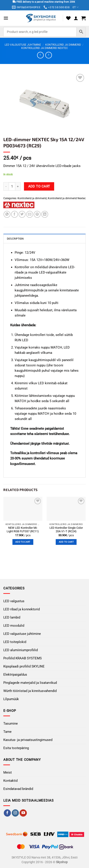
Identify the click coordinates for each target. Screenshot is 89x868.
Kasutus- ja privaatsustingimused (28, 740)
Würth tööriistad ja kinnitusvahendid (30, 691)
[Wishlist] (68, 18)
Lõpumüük (11, 699)
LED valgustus (14, 601)
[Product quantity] (12, 186)
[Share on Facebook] (15, 214)
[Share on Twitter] (22, 214)
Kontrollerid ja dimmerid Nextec (45, 48)
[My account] (76, 18)
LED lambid (12, 617)
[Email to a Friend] (30, 214)
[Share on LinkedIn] (45, 214)
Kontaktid (10, 781)
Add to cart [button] (23, 542)
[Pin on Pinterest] (37, 214)
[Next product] (40, 55)
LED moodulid (14, 626)
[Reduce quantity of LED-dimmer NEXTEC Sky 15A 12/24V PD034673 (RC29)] (6, 186)
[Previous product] (48, 55)
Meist (8, 772)
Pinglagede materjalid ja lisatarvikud (30, 683)
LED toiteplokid (15, 642)
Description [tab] (15, 238)
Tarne (7, 732)
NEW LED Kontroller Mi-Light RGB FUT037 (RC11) (23, 530)
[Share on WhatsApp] (7, 214)
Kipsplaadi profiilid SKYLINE (24, 666)
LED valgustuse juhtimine (23, 45)
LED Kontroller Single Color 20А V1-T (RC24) (66, 530)
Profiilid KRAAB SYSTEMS (23, 658)
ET (76, 7)
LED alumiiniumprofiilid (21, 650)
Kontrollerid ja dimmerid (63, 45)
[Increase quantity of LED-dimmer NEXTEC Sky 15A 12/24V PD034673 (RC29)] (18, 186)
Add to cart (39, 186)
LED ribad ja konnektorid (22, 609)
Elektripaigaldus (15, 675)
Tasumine (11, 724)
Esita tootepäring (16, 748)
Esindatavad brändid (18, 789)
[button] (6, 18)
